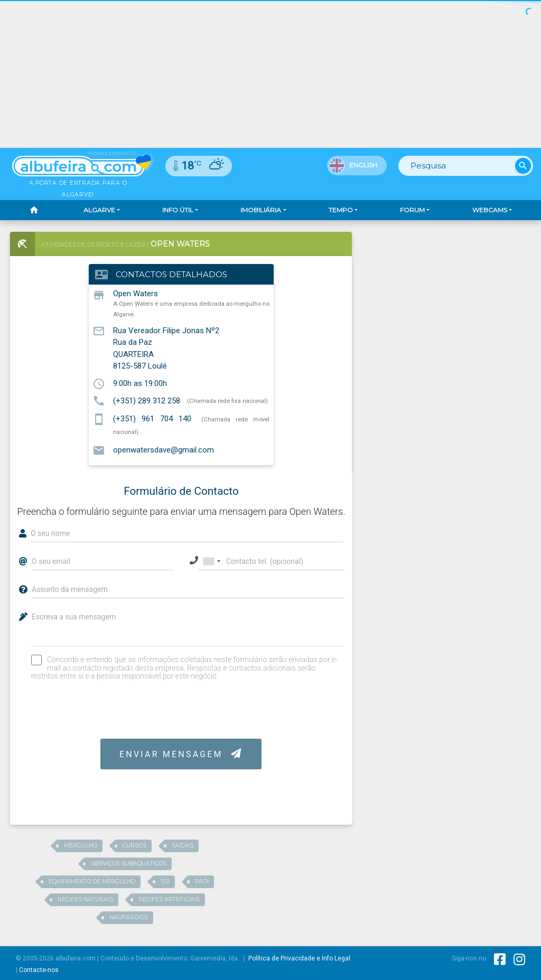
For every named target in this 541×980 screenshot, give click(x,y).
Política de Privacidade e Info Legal (299, 958)
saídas (183, 846)
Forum (412, 210)
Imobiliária (261, 210)
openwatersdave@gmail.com (164, 450)
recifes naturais (85, 899)
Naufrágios (129, 917)
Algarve (99, 210)
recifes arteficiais (169, 899)
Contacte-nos (39, 970)
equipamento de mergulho (92, 882)
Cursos (134, 846)
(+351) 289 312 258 (147, 400)
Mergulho (81, 846)
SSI (165, 882)
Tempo (341, 210)
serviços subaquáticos (129, 864)
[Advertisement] (449, 298)
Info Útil (178, 210)
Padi (202, 882)
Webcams (490, 210)
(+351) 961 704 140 (152, 419)
